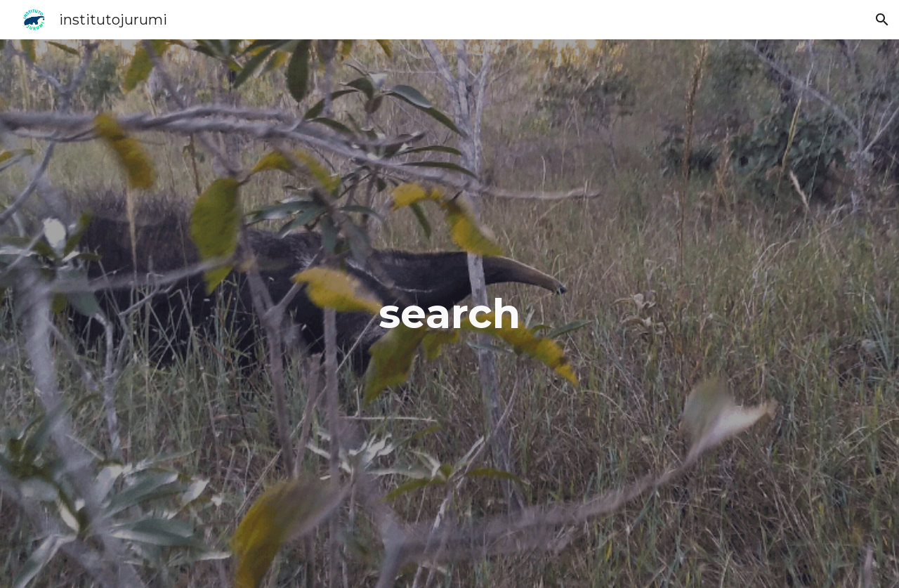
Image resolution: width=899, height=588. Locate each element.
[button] (882, 20)
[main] (449, 313)
